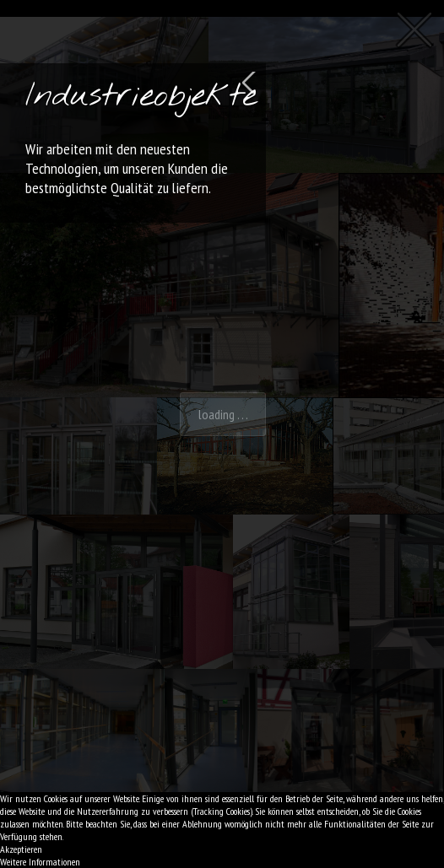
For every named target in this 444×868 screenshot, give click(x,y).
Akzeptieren (21, 849)
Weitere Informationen (40, 862)
